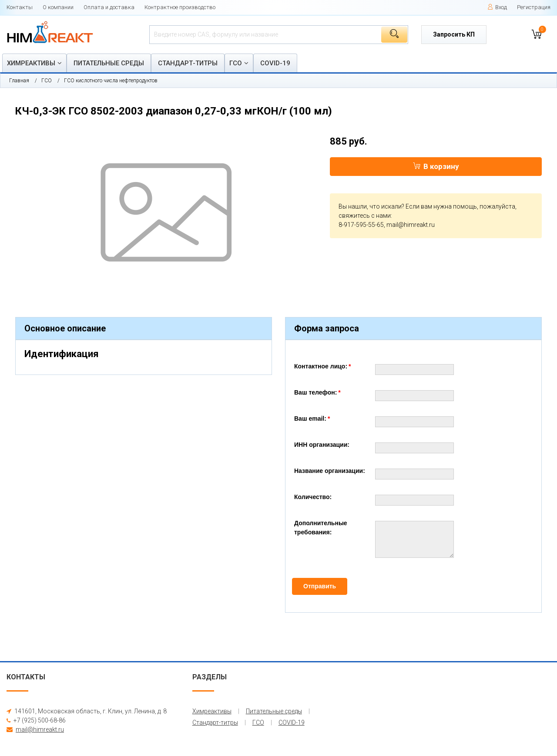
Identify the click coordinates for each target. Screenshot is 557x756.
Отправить (320, 586)
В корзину (436, 166)
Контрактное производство (180, 7)
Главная (19, 81)
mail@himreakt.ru (411, 225)
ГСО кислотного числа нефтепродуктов (111, 81)
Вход (497, 7)
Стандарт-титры (188, 63)
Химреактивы (31, 63)
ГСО (236, 63)
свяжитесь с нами (365, 216)
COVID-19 (275, 63)
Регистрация (534, 7)
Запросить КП (454, 34)
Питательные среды (109, 63)
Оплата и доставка (109, 7)
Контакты (20, 7)
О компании (58, 7)
